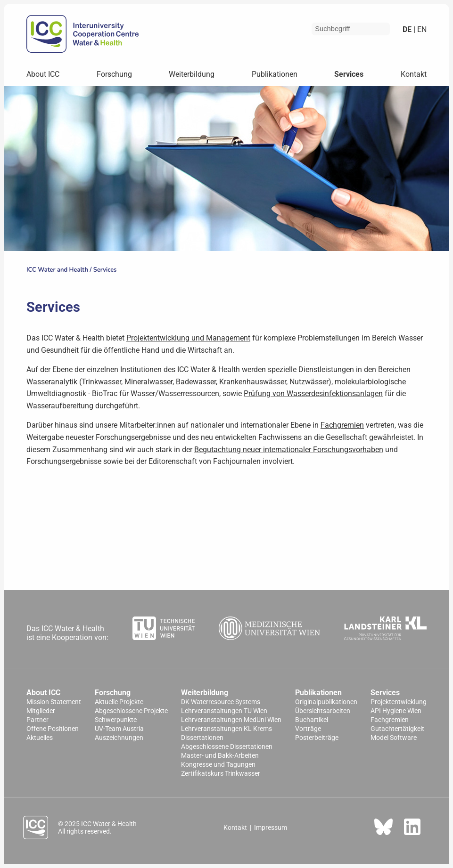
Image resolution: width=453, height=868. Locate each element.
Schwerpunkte (116, 720)
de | (409, 29)
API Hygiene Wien (396, 711)
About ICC (43, 74)
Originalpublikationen (326, 702)
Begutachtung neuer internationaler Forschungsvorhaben (289, 450)
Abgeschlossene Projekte (131, 711)
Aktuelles (40, 738)
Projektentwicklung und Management (188, 338)
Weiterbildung (192, 74)
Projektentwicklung (399, 702)
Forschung (114, 74)
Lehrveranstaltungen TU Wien (224, 711)
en (421, 29)
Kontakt (414, 74)
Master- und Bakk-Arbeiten (220, 756)
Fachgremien (342, 425)
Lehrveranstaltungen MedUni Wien (231, 720)
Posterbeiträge (317, 738)
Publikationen (275, 74)
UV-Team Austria (119, 729)
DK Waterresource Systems (221, 702)
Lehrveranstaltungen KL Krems (226, 729)
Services (349, 74)
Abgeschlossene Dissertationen (227, 747)
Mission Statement (54, 702)
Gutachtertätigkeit (397, 729)
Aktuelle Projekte (119, 702)
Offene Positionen (53, 729)
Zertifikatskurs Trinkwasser (221, 774)
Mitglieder (41, 711)
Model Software (394, 738)
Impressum (271, 827)
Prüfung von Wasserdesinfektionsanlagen (313, 393)
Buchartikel (312, 720)
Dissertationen (202, 738)
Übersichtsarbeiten (323, 711)
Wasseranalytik (52, 382)
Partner (37, 720)
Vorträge (308, 729)
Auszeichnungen (119, 738)
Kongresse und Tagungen (218, 765)
